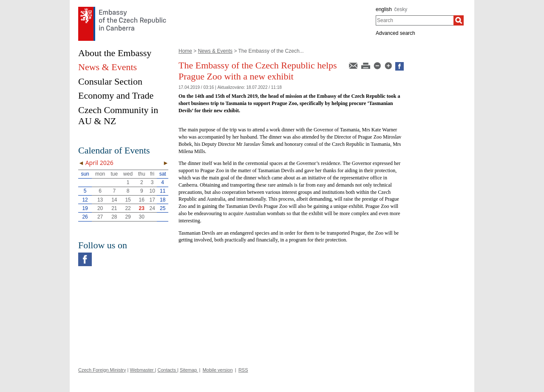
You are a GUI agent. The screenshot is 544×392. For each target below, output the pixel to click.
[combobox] (415, 20)
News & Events (215, 51)
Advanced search (395, 33)
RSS (243, 370)
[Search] (459, 20)
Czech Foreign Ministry (102, 370)
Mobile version (218, 370)
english (384, 9)
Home (185, 51)
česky (401, 9)
